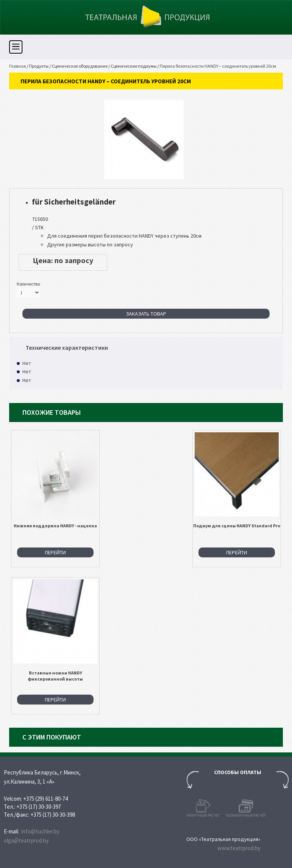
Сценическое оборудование (80, 66)
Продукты (39, 66)
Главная (17, 66)
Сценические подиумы (134, 66)
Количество (28, 284)
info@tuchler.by (40, 831)
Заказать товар (146, 314)
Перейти (55, 552)
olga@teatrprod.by (26, 840)
